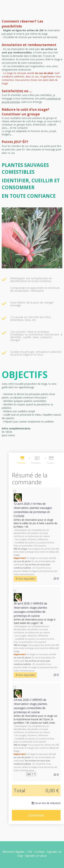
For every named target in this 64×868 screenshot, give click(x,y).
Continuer (36, 815)
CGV (30, 852)
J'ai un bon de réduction (46, 803)
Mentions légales (14, 852)
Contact (40, 852)
